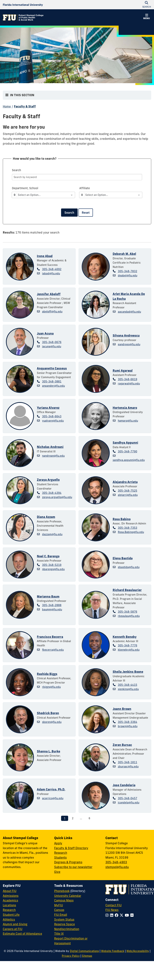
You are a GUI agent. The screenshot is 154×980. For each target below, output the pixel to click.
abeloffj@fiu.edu (52, 312)
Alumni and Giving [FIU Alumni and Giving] (15, 924)
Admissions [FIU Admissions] (11, 896)
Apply (58, 843)
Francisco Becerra (50, 637)
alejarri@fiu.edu (128, 495)
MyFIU (59, 905)
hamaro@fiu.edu (128, 421)
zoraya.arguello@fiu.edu (57, 497)
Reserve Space (65, 924)
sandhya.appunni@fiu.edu (129, 460)
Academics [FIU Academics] (10, 900)
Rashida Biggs (47, 674)
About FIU (10, 891)
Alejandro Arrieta (125, 482)
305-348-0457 (128, 798)
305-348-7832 (128, 271)
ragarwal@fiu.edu (129, 384)
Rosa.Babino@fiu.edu (131, 532)
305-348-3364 (128, 722)
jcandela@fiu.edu (129, 803)
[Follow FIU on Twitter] (122, 915)
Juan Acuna (45, 333)
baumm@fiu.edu (52, 609)
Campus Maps (64, 900)
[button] (147, 17)
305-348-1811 (128, 762)
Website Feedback (113, 951)
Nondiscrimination (67, 929)
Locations (9, 905)
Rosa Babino (122, 519)
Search (69, 213)
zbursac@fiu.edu (128, 767)
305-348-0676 (52, 342)
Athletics (9, 919)
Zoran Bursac (122, 745)
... (81, 818)
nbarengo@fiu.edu (53, 569)
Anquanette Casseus (52, 368)
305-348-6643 (52, 416)
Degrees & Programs (68, 862)
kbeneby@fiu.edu (129, 650)
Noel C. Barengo (48, 556)
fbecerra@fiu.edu (53, 650)
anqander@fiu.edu (53, 386)
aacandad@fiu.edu (129, 312)
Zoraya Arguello (48, 480)
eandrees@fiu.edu (129, 344)
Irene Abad (45, 256)
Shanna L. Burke (49, 751)
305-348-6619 (128, 379)
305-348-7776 (128, 645)
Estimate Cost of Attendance (22, 934)
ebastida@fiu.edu (129, 567)
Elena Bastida (123, 558)
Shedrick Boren (48, 713)
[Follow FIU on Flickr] (133, 915)
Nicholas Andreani (50, 447)
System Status (64, 919)
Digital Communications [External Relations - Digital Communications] (84, 951)
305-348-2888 (52, 605)
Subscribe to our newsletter (73, 867)
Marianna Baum (48, 596)
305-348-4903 (116, 862)
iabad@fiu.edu (51, 273)
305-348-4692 (52, 269)
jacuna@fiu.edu (52, 346)
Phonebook (62, 891)
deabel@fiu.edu (128, 275)
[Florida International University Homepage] (23, 5)
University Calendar (68, 896)
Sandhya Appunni (125, 443)
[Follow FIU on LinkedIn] (112, 915)
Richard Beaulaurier (127, 590)
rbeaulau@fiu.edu (129, 616)
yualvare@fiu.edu (53, 421)
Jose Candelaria (124, 785)
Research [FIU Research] (9, 910)
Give (57, 872)
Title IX (59, 934)
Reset (86, 213)
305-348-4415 (128, 685)
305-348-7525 (128, 491)
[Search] (77, 177)
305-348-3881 (52, 381)
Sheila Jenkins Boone (128, 672)
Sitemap (87, 956)
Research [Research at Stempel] (61, 853)
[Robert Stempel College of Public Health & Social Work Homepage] (23, 17)
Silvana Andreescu (126, 335)
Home (7, 106)
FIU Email (61, 915)
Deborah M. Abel (124, 254)
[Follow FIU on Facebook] (117, 915)
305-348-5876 (128, 612)
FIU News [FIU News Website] (112, 910)
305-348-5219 (52, 565)
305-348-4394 (52, 493)
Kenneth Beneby (125, 637)
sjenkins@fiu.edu (128, 689)
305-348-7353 (128, 528)
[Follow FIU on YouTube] (128, 915)
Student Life (11, 915)
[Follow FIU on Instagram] (108, 915)
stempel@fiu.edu (117, 867)
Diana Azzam (46, 517)
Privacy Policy (71, 956)
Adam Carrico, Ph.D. (51, 789)
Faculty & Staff (25, 106)
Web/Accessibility (138, 951)
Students (60, 857)
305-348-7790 (128, 451)
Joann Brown (122, 709)
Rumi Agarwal (123, 371)
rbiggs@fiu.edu (51, 687)
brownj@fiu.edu (128, 726)
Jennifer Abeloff (49, 294)
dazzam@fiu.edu (52, 534)
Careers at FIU (13, 929)
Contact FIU (113, 905)
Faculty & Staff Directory (71, 848)
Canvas (59, 910)
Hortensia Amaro (125, 408)
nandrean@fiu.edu (53, 456)
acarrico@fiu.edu (53, 798)
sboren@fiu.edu (52, 722)
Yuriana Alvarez (48, 408)
